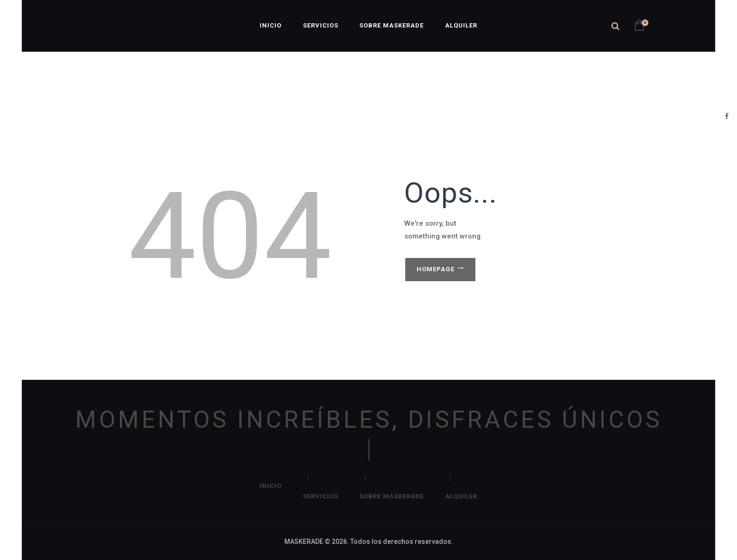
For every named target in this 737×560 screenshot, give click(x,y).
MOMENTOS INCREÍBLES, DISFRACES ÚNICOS (368, 420)
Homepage (436, 269)
